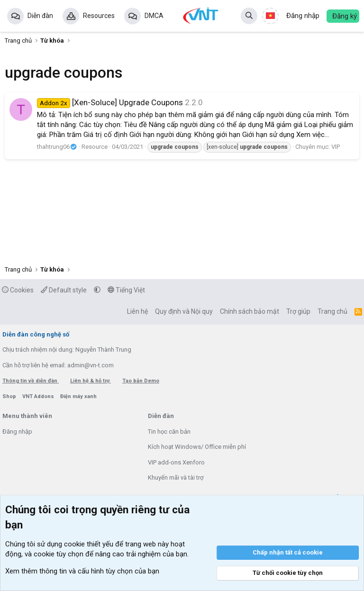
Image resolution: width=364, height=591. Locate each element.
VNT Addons (39, 396)
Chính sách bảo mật (250, 311)
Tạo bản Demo (141, 381)
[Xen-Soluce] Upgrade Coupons (110, 102)
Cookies (18, 290)
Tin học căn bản (169, 432)
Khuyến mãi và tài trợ (176, 477)
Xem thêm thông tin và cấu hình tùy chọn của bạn (82, 571)
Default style (64, 290)
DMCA (154, 16)
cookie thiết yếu (89, 544)
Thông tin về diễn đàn (31, 381)
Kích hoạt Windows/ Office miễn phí (197, 447)
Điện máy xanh (78, 396)
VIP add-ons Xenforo (176, 462)
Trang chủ (332, 311)
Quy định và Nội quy (184, 311)
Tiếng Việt (126, 290)
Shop (10, 396)
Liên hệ (137, 311)
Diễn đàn (40, 16)
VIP (336, 147)
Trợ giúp (298, 311)
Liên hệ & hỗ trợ (91, 381)
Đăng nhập (17, 432)
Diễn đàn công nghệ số (36, 334)
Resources (99, 16)
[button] (97, 290)
